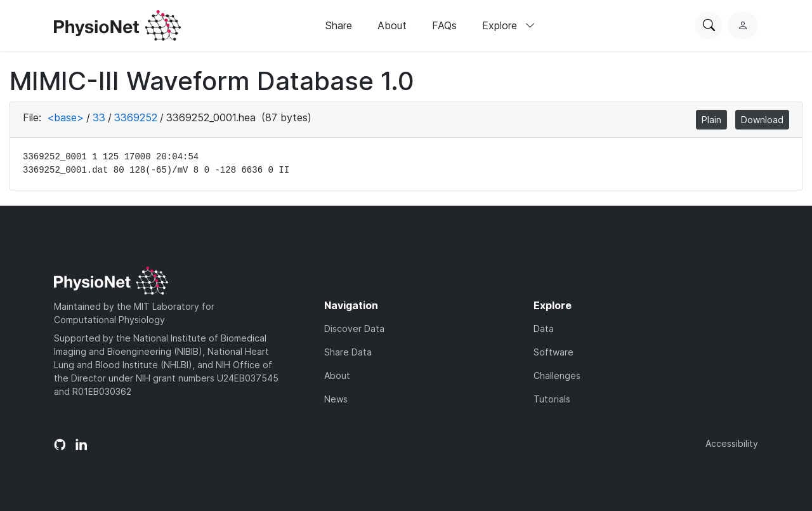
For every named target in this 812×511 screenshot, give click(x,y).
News (336, 399)
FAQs (444, 25)
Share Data (348, 352)
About (392, 25)
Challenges (557, 375)
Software (553, 352)
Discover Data (354, 328)
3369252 (136, 117)
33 (99, 117)
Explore (509, 25)
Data (544, 328)
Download (762, 120)
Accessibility (732, 443)
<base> (65, 117)
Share (339, 25)
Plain (711, 120)
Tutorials (552, 399)
